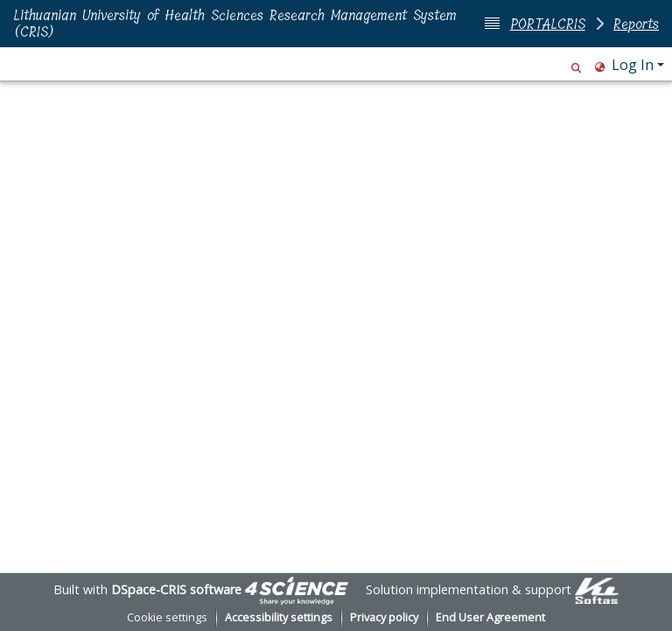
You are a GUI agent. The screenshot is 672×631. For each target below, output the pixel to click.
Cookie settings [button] (167, 617)
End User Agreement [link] (490, 617)
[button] (576, 65)
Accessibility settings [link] (279, 617)
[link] (297, 589)
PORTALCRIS (548, 24)
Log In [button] (634, 65)
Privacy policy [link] (384, 617)
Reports (636, 24)
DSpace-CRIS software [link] (176, 589)
